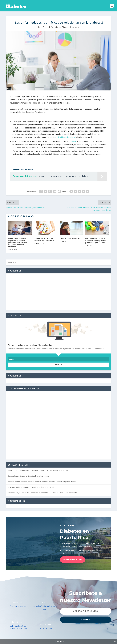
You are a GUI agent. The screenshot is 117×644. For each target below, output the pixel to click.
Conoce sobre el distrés (70, 238)
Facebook (18, 602)
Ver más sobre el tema (73, 559)
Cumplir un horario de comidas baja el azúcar (44, 239)
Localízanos (18, 622)
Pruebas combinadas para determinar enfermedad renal (31, 487)
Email (45, 602)
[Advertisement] (58, 292)
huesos (73, 142)
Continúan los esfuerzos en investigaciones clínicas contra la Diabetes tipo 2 (39, 470)
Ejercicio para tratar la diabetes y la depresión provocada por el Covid (96, 240)
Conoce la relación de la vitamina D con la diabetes (29, 476)
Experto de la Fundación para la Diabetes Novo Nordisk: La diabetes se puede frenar (42, 482)
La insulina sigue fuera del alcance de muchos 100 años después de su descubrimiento (43, 493)
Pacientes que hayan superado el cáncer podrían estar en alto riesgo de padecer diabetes (17, 243)
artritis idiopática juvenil (65, 137)
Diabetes (66, 27)
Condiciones (56, 27)
